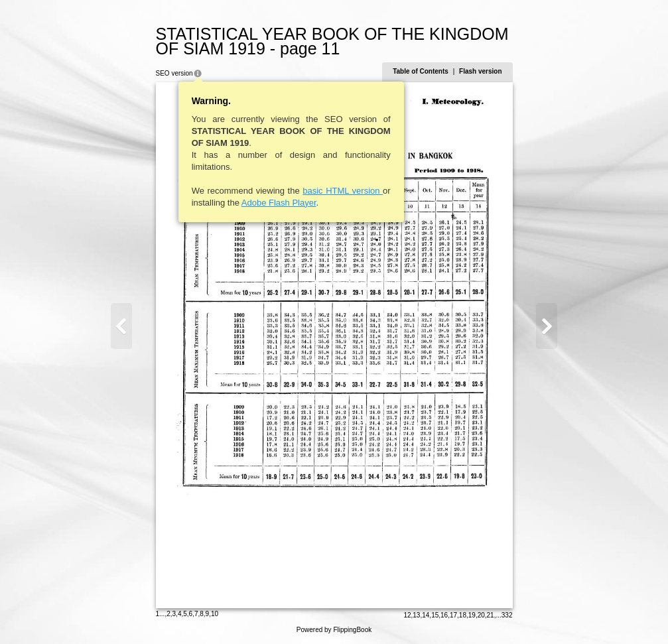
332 (507, 615)
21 (491, 615)
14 (426, 615)
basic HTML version (343, 191)
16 (444, 615)
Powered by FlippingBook (334, 630)
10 (215, 614)
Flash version (480, 71)
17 (453, 615)
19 (472, 615)
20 (481, 615)
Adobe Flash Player (279, 203)
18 (463, 615)
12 (407, 615)
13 (416, 615)
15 (435, 615)
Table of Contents (421, 71)
